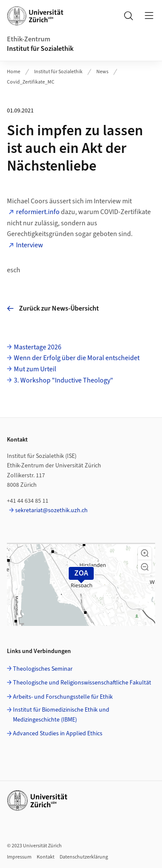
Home (14, 72)
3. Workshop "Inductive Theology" (64, 380)
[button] (145, 553)
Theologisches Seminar (43, 669)
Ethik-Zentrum (29, 39)
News (102, 72)
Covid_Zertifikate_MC (31, 82)
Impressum (19, 857)
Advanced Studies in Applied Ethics (58, 734)
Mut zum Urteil (35, 369)
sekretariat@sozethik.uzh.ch (51, 510)
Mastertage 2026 (38, 347)
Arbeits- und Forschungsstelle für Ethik (63, 697)
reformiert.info (38, 212)
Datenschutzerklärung (84, 857)
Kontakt (46, 857)
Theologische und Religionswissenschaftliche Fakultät (82, 683)
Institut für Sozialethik (40, 49)
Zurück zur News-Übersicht (53, 308)
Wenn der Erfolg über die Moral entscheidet (77, 358)
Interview (30, 245)
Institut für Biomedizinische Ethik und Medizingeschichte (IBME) (61, 715)
